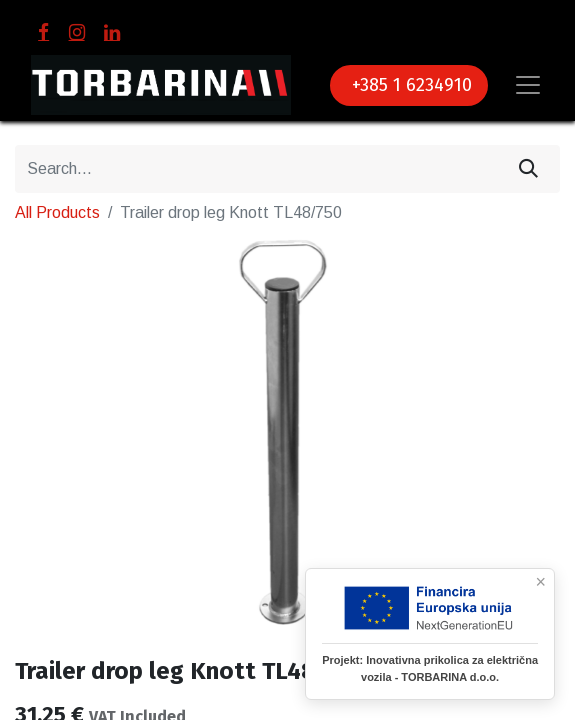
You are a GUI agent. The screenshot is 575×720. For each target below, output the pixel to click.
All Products (57, 212)
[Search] (528, 169)
